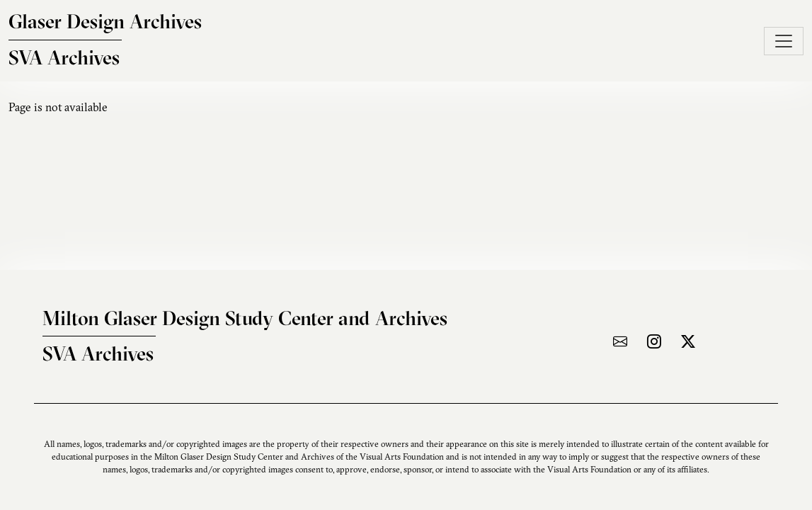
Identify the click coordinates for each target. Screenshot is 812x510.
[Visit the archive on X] (688, 342)
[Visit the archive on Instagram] (654, 342)
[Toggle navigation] (784, 41)
